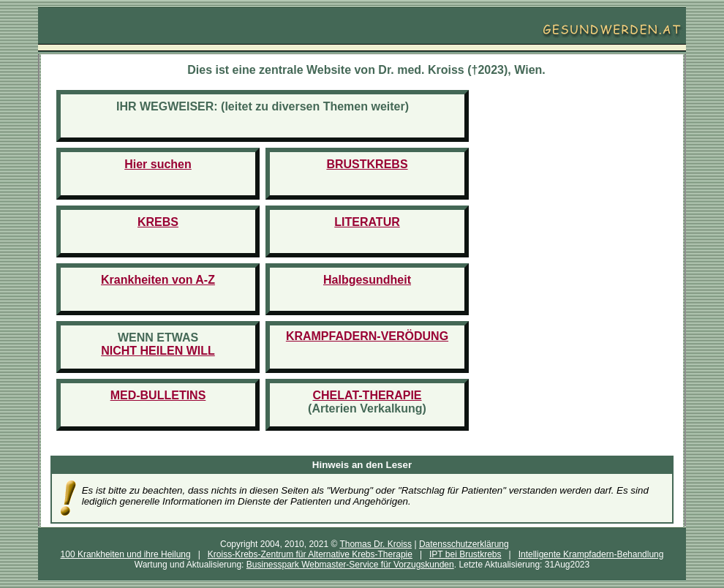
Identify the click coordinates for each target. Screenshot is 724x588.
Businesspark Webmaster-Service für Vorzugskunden (350, 565)
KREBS (158, 222)
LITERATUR (367, 222)
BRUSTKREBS (367, 164)
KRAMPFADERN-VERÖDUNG (367, 336)
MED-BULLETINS (158, 395)
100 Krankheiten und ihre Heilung (126, 554)
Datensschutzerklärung (464, 544)
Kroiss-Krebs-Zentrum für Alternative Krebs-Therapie (310, 554)
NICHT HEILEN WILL (158, 351)
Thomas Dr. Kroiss (376, 544)
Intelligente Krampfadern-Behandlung (591, 554)
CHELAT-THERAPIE (367, 395)
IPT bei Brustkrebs (465, 554)
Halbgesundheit (367, 280)
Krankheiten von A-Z (158, 280)
